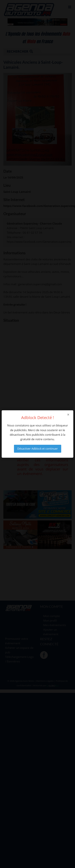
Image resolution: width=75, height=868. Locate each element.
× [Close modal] (68, 415)
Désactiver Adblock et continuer (38, 449)
